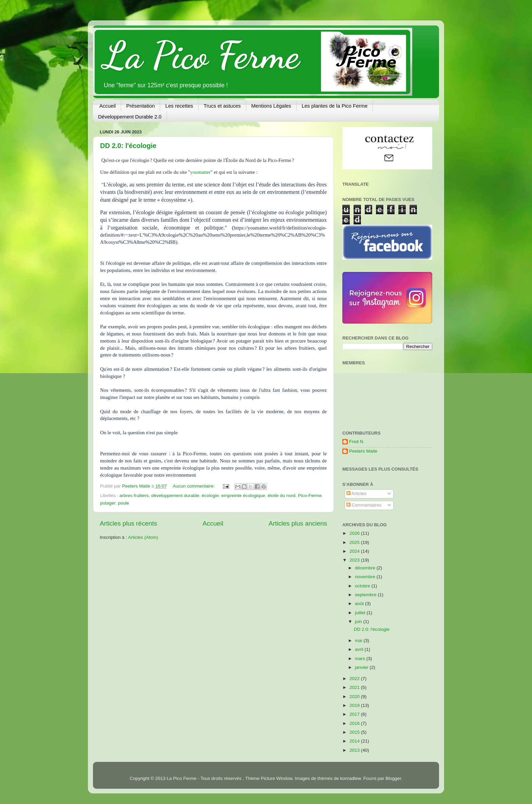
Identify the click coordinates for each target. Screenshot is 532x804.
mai (359, 641)
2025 (355, 542)
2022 (355, 679)
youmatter (200, 172)
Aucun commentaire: (194, 486)
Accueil (108, 106)
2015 (355, 732)
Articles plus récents (128, 523)
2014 (355, 741)
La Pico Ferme (201, 55)
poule (124, 503)
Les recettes (179, 106)
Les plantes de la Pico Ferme (335, 106)
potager (108, 503)
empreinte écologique (243, 496)
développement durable (175, 496)
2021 (355, 687)
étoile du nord (282, 496)
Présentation (140, 106)
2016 (355, 723)
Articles (356, 494)
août (360, 604)
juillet (361, 613)
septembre (366, 595)
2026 (355, 533)
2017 (355, 714)
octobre (363, 586)
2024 (355, 551)
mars (361, 659)
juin (359, 622)
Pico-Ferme (310, 496)
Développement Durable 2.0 (130, 117)
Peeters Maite (363, 451)
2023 (355, 560)
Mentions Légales (271, 106)
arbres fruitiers (134, 496)
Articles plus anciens (298, 523)
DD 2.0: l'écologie (128, 146)
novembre (366, 577)
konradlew (351, 778)
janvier (362, 667)
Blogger (393, 778)
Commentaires (364, 505)
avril (360, 649)
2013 (355, 750)
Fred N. (357, 442)
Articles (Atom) (143, 537)
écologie (210, 496)
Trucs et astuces (222, 106)
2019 (355, 705)
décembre (366, 568)
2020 (355, 697)
